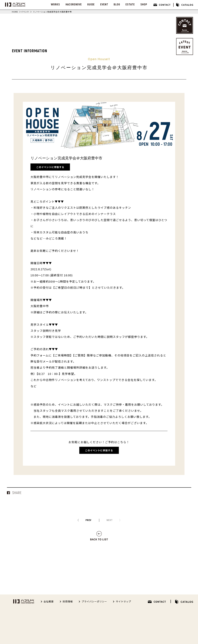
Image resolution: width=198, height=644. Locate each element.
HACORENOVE (74, 5)
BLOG (117, 5)
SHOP (144, 5)
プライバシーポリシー (94, 601)
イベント (25, 12)
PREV (88, 520)
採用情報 (68, 601)
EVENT (104, 5)
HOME (15, 12)
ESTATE (130, 5)
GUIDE (91, 5)
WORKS (55, 5)
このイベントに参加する (50, 167)
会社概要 (49, 601)
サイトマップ (123, 601)
